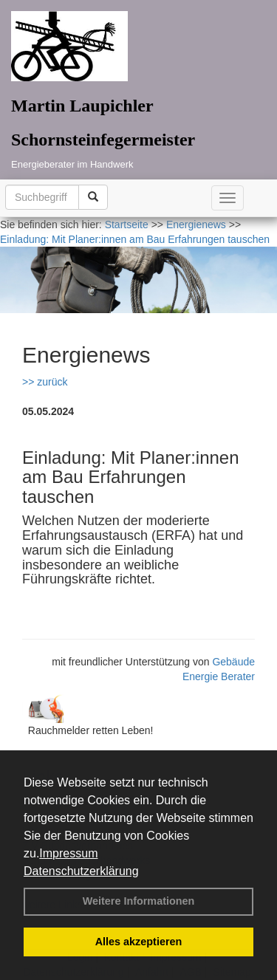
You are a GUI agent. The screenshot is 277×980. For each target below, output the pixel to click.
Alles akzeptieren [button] (139, 942)
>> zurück (45, 382)
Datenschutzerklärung (81, 871)
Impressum (68, 853)
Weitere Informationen (139, 901)
